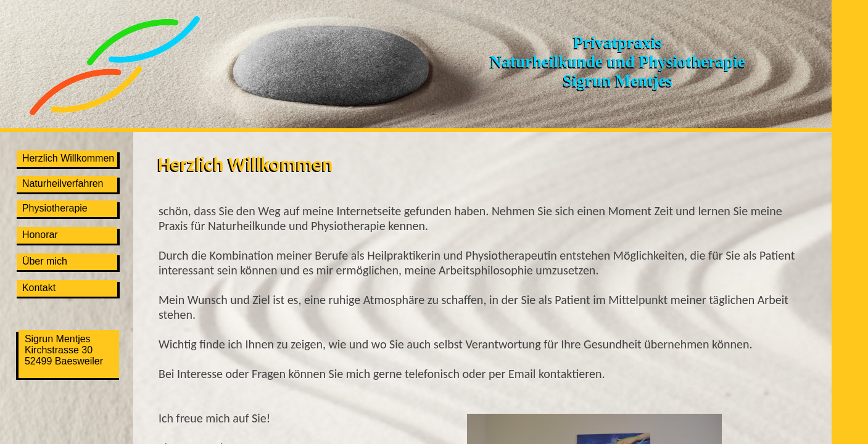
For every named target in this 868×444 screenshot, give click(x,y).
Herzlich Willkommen (65, 158)
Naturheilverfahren (60, 183)
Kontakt (36, 288)
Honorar (37, 235)
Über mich (42, 261)
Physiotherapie (52, 208)
